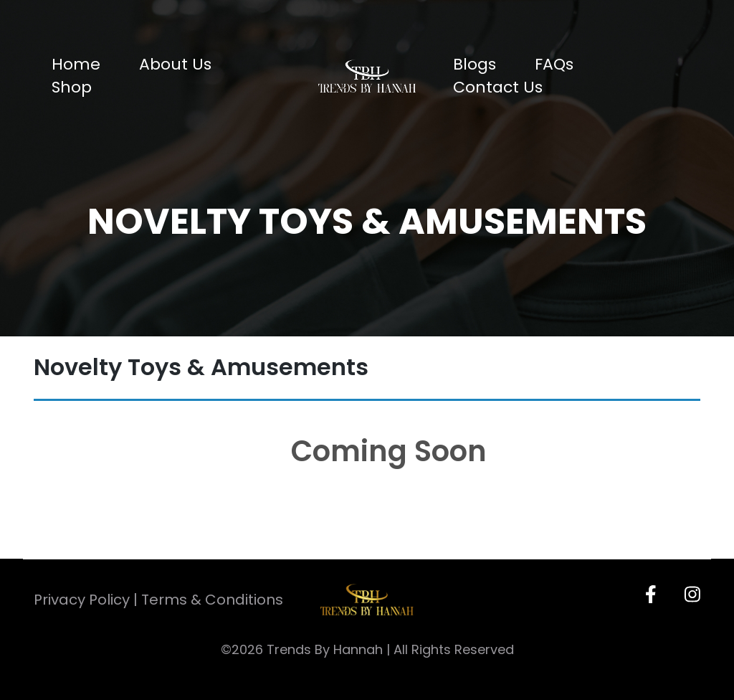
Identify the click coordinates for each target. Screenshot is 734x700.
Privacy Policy (82, 600)
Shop (72, 87)
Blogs (475, 64)
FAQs (554, 64)
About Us (175, 64)
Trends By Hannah (325, 649)
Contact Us (498, 87)
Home (76, 64)
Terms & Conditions (212, 600)
